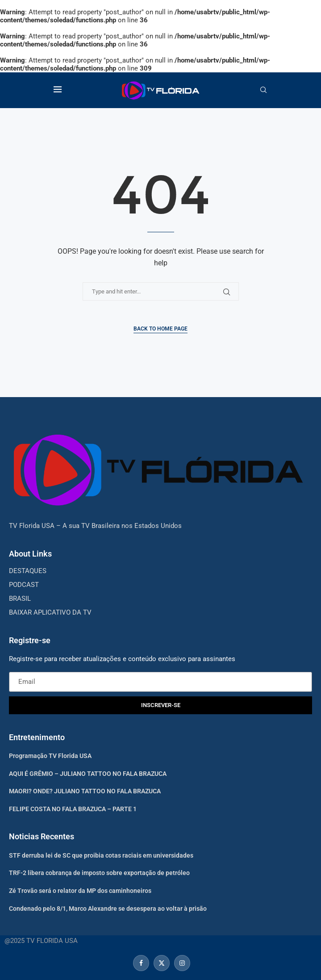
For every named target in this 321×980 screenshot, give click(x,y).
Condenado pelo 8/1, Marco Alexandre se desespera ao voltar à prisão (108, 909)
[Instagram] (181, 963)
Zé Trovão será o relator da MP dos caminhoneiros (80, 891)
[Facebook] (141, 963)
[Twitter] (162, 963)
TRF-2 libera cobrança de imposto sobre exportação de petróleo (99, 873)
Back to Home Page (160, 329)
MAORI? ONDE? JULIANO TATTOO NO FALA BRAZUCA (85, 791)
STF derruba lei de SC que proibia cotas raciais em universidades (101, 855)
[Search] (263, 90)
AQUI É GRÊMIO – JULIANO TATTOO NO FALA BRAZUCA (88, 774)
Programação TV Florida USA (50, 756)
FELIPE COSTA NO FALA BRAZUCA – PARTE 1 (73, 809)
